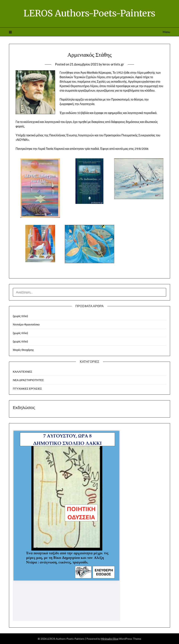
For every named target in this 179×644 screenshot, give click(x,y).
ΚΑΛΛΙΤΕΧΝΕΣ (23, 372)
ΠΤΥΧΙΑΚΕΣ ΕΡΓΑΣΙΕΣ (27, 388)
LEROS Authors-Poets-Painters (89, 13)
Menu (166, 32)
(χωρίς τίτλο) (20, 316)
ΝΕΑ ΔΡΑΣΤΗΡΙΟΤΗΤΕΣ (28, 380)
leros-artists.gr (113, 64)
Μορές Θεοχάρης (23, 350)
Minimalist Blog (110, 639)
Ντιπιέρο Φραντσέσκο (26, 324)
